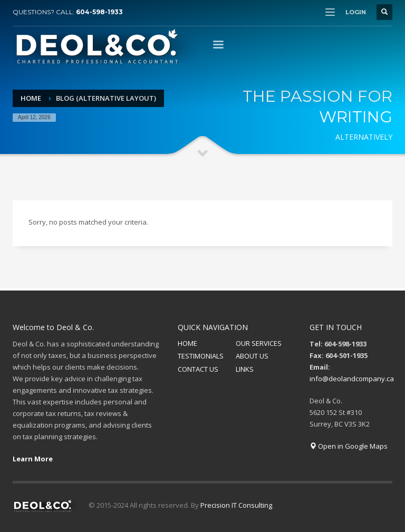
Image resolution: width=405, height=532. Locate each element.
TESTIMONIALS (201, 356)
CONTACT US (198, 369)
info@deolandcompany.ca (352, 379)
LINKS (245, 369)
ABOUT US (252, 356)
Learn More (33, 459)
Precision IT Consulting (236, 505)
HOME (187, 343)
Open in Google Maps (349, 446)
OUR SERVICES (259, 343)
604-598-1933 (99, 12)
